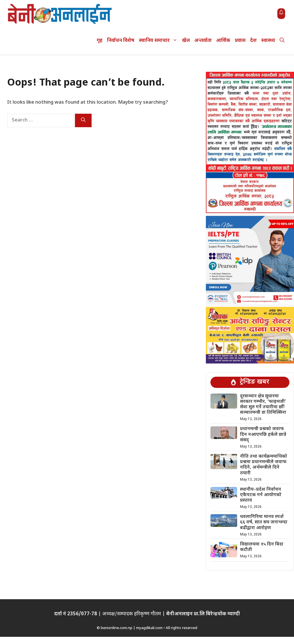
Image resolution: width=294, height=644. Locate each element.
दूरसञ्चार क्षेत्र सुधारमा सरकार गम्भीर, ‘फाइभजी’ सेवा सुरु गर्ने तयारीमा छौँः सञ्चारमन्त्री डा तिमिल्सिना (263, 405)
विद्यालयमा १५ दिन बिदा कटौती (262, 547)
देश (253, 41)
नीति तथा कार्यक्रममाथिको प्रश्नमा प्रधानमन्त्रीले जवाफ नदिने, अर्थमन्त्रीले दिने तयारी (264, 465)
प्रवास (240, 41)
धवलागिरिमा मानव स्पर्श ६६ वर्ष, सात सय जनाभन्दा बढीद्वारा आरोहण (264, 522)
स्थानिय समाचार (159, 41)
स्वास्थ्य (268, 41)
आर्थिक (223, 41)
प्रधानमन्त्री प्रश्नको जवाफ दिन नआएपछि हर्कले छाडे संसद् (263, 435)
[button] (282, 41)
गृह (100, 41)
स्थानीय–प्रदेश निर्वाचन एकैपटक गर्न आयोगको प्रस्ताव (261, 495)
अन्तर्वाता (203, 41)
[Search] (83, 120)
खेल (186, 41)
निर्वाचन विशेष (121, 41)
